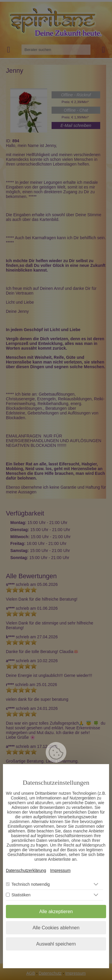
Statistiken (21, 895)
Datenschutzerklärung (26, 871)
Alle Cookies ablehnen (56, 928)
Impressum (60, 871)
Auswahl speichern (56, 944)
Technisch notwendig (31, 885)
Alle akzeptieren (56, 912)
